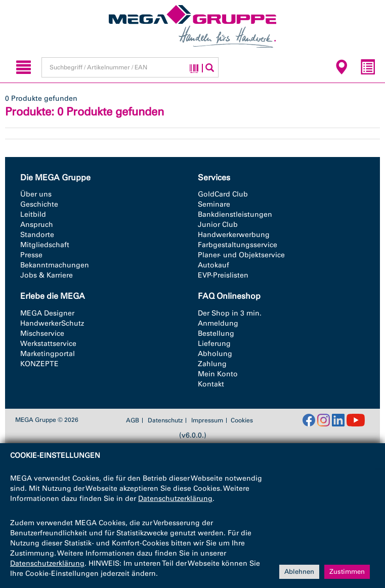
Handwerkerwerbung (234, 235)
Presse (31, 255)
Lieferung (214, 344)
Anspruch (37, 225)
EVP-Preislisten (223, 275)
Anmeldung (218, 323)
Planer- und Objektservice (241, 255)
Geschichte (39, 204)
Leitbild (33, 214)
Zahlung (212, 364)
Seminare (214, 204)
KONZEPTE (39, 364)
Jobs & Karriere (47, 275)
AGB (133, 420)
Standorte (37, 235)
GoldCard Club (223, 194)
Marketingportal (48, 354)
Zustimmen (347, 572)
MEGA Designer (47, 313)
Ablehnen (299, 572)
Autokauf (213, 265)
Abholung (215, 354)
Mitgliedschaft (45, 245)
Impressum (207, 420)
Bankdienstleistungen (235, 214)
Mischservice (42, 334)
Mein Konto (218, 374)
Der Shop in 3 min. (230, 313)
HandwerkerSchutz (52, 323)
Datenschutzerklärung (175, 499)
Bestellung (216, 334)
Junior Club (218, 225)
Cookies (242, 420)
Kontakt (211, 384)
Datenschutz (165, 420)
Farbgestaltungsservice (238, 245)
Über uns (36, 194)
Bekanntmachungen (55, 265)
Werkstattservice (48, 344)
